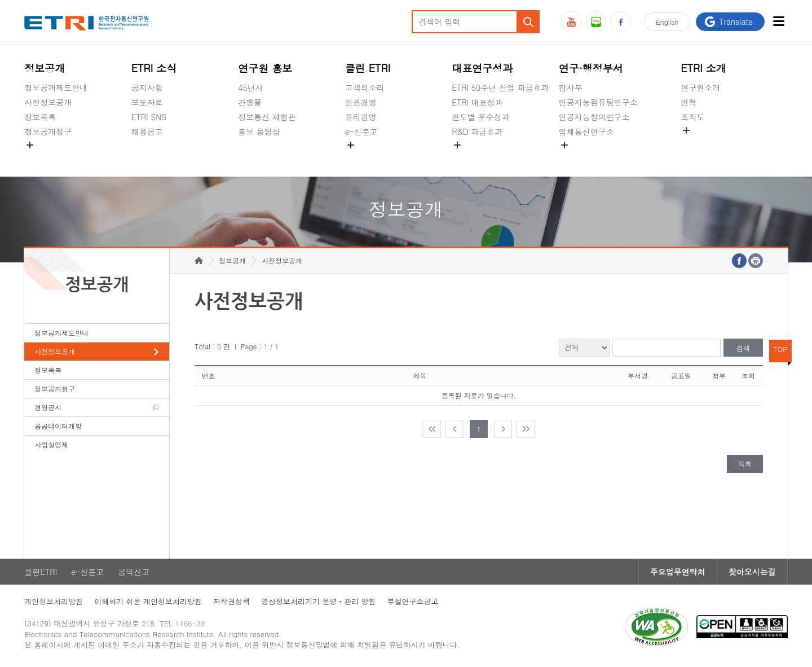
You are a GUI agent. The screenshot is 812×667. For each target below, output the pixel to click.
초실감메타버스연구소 (598, 158)
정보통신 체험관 (267, 117)
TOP (780, 349)
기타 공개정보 (706, 143)
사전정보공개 (48, 102)
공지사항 (147, 87)
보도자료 (147, 102)
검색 (743, 348)
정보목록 (40, 117)
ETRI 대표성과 (477, 102)
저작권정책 (231, 601)
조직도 (692, 117)
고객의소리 (365, 87)
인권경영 (361, 102)
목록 (745, 464)
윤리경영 (361, 117)
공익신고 (361, 158)
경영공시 (40, 158)
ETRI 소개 (703, 68)
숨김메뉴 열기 (30, 145)
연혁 (689, 102)
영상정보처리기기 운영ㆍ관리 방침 (319, 601)
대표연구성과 (482, 68)
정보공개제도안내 (56, 87)
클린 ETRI (368, 68)
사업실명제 (51, 444)
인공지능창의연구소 (594, 117)
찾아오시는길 (752, 572)
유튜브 (571, 22)
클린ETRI (41, 572)
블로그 (596, 22)
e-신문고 (361, 131)
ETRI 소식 (154, 68)
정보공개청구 (48, 131)
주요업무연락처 (678, 572)
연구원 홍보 (265, 68)
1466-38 (190, 623)
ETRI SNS (149, 117)
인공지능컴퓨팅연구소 (598, 102)
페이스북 (621, 22)
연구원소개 (700, 87)
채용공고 (147, 131)
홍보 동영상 (259, 131)
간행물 (250, 102)
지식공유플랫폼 (479, 158)
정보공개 (45, 68)
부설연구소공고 (413, 601)
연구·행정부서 (591, 68)
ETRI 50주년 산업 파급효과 (500, 87)
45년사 (250, 87)
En (667, 22)
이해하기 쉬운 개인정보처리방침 (148, 601)
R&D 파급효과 (477, 131)
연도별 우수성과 (481, 117)
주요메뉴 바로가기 (0, 0)
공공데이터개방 (58, 426)
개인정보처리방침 (54, 601)
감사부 (571, 87)
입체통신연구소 (586, 131)
